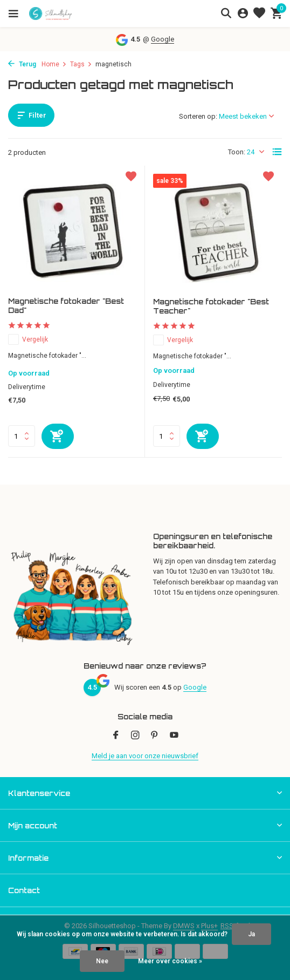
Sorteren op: (198, 116)
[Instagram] (135, 736)
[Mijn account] (243, 13)
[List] (277, 152)
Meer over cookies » (170, 961)
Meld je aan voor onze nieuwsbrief (145, 756)
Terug (22, 64)
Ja (251, 934)
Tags (81, 64)
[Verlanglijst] (259, 13)
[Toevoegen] (58, 436)
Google (163, 39)
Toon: (237, 152)
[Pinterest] (155, 736)
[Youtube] (174, 736)
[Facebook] (116, 736)
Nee (102, 961)
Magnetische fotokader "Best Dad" (66, 306)
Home (54, 64)
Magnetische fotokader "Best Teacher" (211, 306)
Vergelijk (28, 339)
